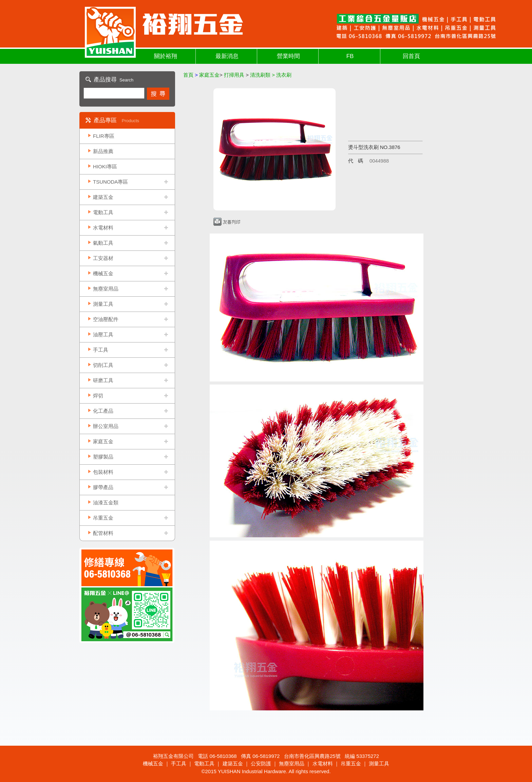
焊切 (98, 396)
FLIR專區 (104, 136)
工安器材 (103, 258)
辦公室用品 (106, 426)
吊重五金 (103, 518)
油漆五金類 (106, 502)
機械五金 (103, 273)
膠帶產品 (103, 487)
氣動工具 (103, 243)
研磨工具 (103, 380)
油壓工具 (103, 334)
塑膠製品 (103, 457)
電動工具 (103, 212)
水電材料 (103, 228)
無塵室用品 (106, 289)
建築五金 (103, 197)
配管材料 (103, 533)
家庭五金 (103, 441)
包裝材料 (103, 472)
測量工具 (103, 304)
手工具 (101, 350)
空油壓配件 (106, 319)
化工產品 (103, 411)
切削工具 (103, 365)
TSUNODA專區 (110, 182)
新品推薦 (103, 151)
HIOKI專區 (105, 166)
